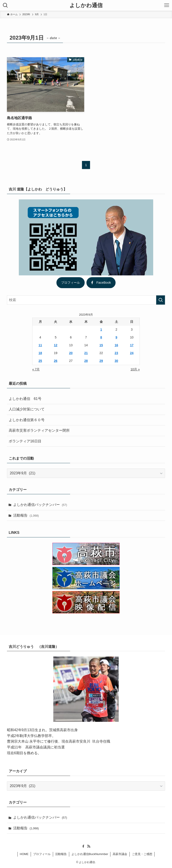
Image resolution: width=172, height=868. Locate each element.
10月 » (135, 369)
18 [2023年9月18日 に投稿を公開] (40, 353)
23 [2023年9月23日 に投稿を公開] (116, 353)
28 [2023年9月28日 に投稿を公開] (86, 361)
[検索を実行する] (161, 300)
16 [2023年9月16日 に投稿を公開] (116, 345)
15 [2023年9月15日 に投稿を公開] (101, 345)
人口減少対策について (27, 409)
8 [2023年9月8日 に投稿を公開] (101, 337)
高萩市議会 (120, 854)
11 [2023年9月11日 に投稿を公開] (40, 345)
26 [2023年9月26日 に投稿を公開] (56, 361)
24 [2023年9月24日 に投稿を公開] (132, 353)
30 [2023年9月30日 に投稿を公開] (116, 361)
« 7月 (36, 369)
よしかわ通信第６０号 (27, 420)
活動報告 (26, 515)
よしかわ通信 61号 (25, 399)
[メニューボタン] (167, 5)
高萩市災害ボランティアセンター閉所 (39, 430)
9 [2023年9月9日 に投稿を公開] (116, 337)
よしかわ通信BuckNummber (90, 854)
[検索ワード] (86, 300)
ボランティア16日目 (25, 441)
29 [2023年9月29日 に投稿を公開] (101, 361)
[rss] (89, 846)
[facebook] (83, 846)
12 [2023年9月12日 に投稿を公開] (56, 345)
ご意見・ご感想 (142, 854)
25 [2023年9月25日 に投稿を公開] (40, 361)
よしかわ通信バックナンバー (40, 505)
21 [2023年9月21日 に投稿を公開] (86, 353)
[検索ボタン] (5, 5)
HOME (24, 854)
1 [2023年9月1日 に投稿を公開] (101, 329)
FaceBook (101, 283)
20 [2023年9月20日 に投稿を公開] (71, 353)
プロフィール (71, 283)
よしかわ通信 (86, 5)
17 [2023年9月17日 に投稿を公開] (132, 345)
